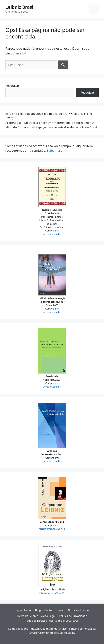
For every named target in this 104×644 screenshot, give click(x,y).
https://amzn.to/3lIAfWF (52, 593)
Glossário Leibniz (78, 610)
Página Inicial (23, 610)
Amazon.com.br (52, 234)
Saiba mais (54, 150)
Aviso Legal (48, 616)
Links (61, 610)
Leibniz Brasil (20, 7)
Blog (38, 610)
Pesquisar (12, 86)
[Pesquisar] (63, 65)
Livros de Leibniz (27, 616)
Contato (49, 610)
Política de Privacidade (73, 616)
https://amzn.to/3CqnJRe (52, 529)
